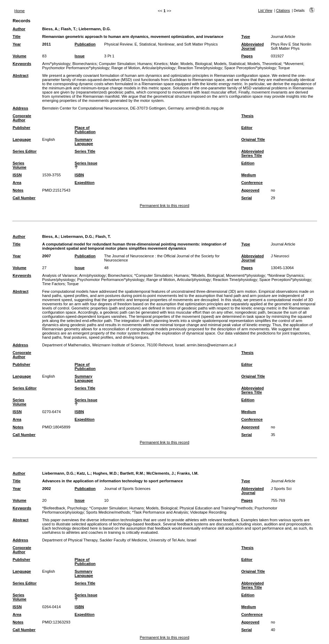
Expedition (85, 183)
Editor (247, 128)
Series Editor (25, 151)
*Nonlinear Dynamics (285, 275)
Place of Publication (85, 130)
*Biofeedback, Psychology (65, 508)
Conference (252, 183)
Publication (85, 44)
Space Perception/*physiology (250, 68)
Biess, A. (50, 29)
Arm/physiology (92, 275)
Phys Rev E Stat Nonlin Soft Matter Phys (291, 46)
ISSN (17, 175)
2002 (46, 489)
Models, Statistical (230, 64)
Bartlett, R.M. (132, 473)
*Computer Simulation (153, 275)
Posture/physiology (59, 280)
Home (19, 11)
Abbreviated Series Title (253, 153)
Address (20, 108)
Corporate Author (22, 118)
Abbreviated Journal (253, 46)
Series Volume (19, 165)
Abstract (20, 75)
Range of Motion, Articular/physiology (143, 68)
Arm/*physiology (56, 64)
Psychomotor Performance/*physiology (76, 68)
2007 (46, 256)
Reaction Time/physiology (200, 68)
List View (265, 11)
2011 (46, 44)
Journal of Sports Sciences (127, 489)
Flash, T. (69, 29)
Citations (283, 11)
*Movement (293, 64)
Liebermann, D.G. (95, 29)
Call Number (24, 198)
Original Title (253, 139)
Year (17, 44)
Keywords (22, 64)
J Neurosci (280, 256)
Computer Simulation (117, 64)
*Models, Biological (207, 275)
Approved (250, 190)
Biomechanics (85, 64)
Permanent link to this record (164, 206)
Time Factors (53, 284)
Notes (18, 190)
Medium (249, 175)
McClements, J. (161, 473)
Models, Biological (196, 64)
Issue (80, 56)
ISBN (79, 175)
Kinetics (161, 64)
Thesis (247, 116)
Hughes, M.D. (105, 473)
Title (17, 37)
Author (19, 29)
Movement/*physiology (246, 275)
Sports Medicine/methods (108, 512)
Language (22, 139)
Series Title (85, 151)
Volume (19, 56)
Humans (145, 64)
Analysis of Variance (60, 275)
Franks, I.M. (188, 473)
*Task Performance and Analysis (160, 512)
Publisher (21, 128)
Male (174, 64)
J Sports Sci (281, 489)
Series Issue (86, 163)
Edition (248, 163)
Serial (247, 198)
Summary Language (84, 142)
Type (246, 37)
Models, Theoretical (264, 64)
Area (17, 183)
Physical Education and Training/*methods (216, 508)
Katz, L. (84, 473)
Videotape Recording (208, 512)
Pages (247, 56)
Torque (284, 68)
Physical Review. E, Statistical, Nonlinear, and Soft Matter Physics (161, 44)
